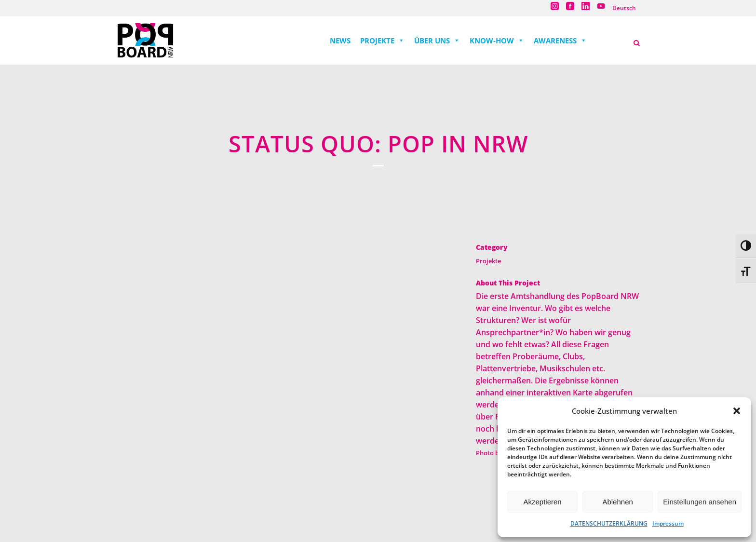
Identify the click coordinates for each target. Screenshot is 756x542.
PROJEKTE (382, 41)
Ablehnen (617, 502)
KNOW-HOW (497, 41)
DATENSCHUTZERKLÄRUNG (609, 523)
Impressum (668, 523)
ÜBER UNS (437, 41)
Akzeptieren (542, 502)
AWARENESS (560, 41)
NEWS (340, 41)
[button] (737, 411)
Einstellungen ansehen (700, 502)
